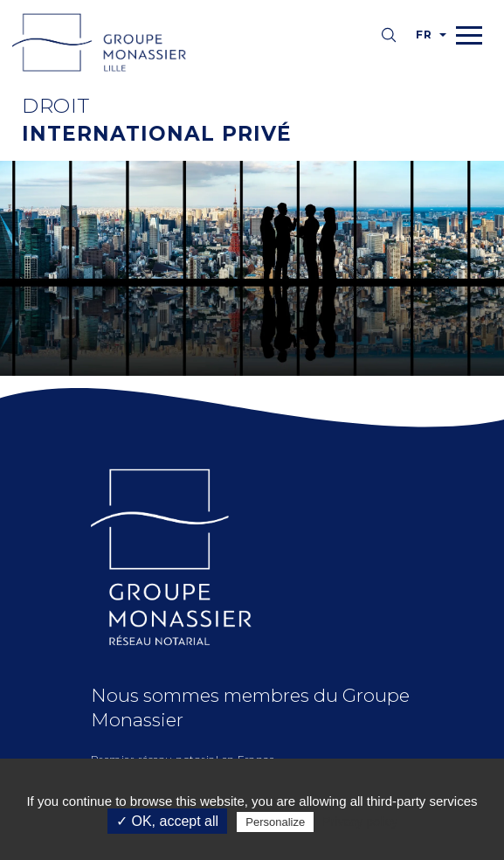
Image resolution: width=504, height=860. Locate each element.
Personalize (275, 822)
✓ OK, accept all (167, 821)
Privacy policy (360, 822)
